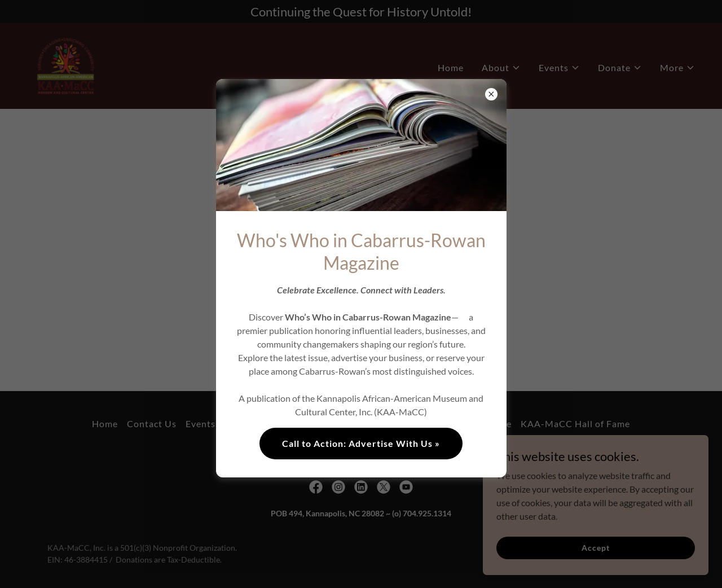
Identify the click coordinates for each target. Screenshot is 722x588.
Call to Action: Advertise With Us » (361, 443)
